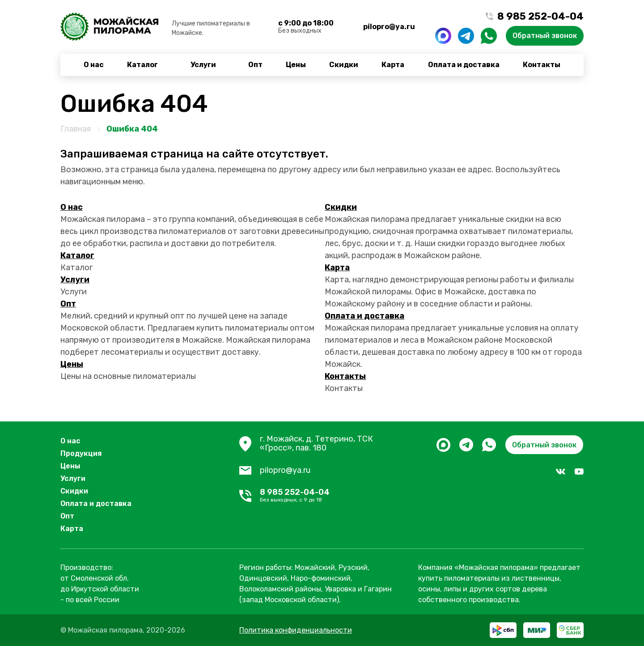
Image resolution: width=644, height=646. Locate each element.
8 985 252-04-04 (332, 495)
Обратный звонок (545, 36)
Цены (296, 65)
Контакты (542, 65)
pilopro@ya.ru (389, 27)
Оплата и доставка (464, 65)
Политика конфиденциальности (296, 630)
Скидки (344, 65)
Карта (393, 65)
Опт (255, 65)
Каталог (142, 65)
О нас (94, 65)
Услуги (203, 65)
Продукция (81, 453)
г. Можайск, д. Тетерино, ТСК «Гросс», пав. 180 (316, 444)
